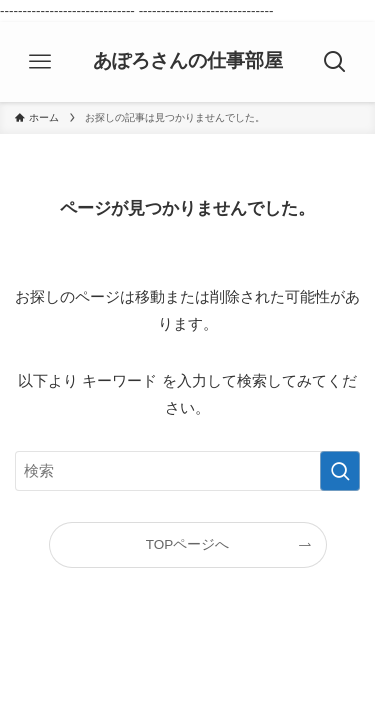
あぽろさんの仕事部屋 (188, 61)
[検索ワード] (187, 471)
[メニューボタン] (40, 62)
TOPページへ (188, 544)
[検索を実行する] (340, 471)
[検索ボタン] (335, 62)
